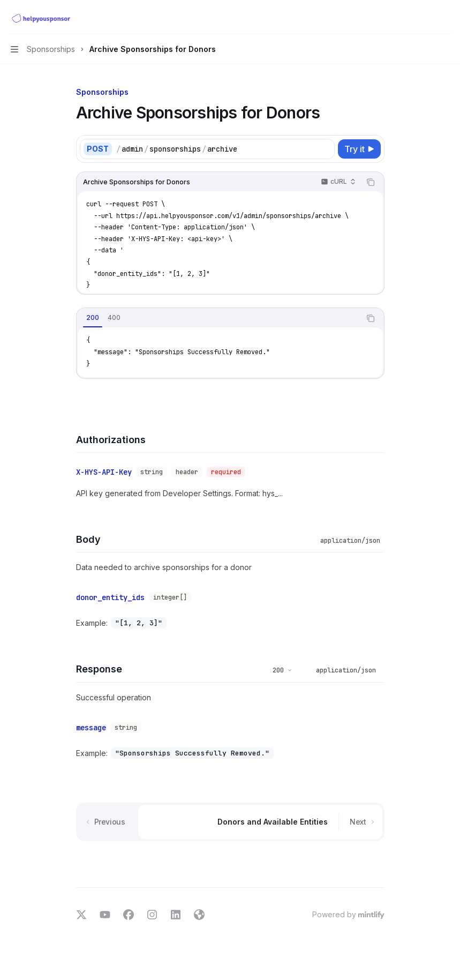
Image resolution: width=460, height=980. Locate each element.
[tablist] (218, 318)
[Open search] (426, 17)
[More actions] (446, 17)
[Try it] (359, 149)
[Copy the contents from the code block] (371, 182)
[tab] (93, 318)
